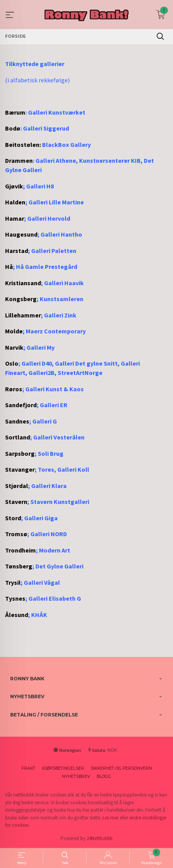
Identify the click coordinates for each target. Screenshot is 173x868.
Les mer (110, 818)
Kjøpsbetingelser (63, 768)
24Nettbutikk (100, 838)
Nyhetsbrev (76, 776)
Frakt (28, 768)
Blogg (104, 776)
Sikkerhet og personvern (121, 768)
